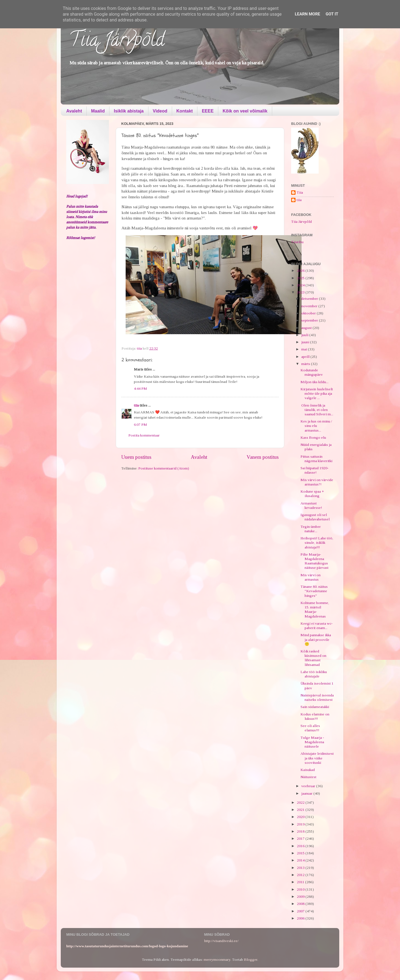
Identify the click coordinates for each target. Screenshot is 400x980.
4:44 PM (140, 389)
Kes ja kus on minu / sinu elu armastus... (316, 426)
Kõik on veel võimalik (245, 111)
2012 (301, 875)
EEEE (208, 111)
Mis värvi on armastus (311, 577)
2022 (301, 802)
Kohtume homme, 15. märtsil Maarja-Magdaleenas (315, 610)
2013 (301, 868)
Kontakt (185, 111)
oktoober (309, 313)
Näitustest (308, 777)
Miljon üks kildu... (315, 382)
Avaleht (74, 111)
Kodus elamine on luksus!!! (315, 716)
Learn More (307, 14)
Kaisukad (308, 770)
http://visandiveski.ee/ (221, 941)
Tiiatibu (297, 242)
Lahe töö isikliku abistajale (314, 674)
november (310, 306)
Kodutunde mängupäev (312, 372)
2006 (301, 918)
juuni (306, 342)
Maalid (98, 111)
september (310, 320)
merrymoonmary (217, 960)
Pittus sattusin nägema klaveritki (316, 459)
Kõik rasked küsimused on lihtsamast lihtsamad (313, 658)
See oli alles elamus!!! (310, 728)
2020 (301, 817)
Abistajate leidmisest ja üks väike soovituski (317, 758)
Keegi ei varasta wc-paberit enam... (317, 626)
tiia (136, 405)
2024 (301, 285)
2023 (301, 292)
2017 (301, 838)
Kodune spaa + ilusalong (312, 494)
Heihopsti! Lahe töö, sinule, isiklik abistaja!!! (317, 543)
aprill (306, 357)
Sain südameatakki (315, 707)
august (307, 328)
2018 (301, 831)
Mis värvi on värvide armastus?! (317, 482)
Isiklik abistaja (129, 111)
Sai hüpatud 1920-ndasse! (315, 470)
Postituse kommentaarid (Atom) (164, 468)
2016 (301, 846)
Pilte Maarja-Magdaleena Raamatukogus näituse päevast (315, 561)
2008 (301, 904)
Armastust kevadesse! (311, 505)
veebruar (309, 786)
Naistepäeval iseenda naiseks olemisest (317, 697)
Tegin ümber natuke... (311, 529)
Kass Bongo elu (313, 437)
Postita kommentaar (144, 435)
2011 (301, 882)
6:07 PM (140, 425)
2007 (301, 911)
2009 (301, 897)
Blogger (251, 960)
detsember (310, 299)
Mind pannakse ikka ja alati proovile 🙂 (316, 639)
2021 (301, 810)
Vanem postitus (263, 457)
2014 (301, 860)
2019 (301, 824)
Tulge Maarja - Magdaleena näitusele (312, 742)
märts (306, 364)
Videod (160, 111)
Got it (332, 14)
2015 (301, 853)
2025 (301, 278)
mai (305, 349)
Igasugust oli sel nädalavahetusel (315, 517)
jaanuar (307, 793)
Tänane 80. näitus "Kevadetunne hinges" (314, 591)
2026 (301, 271)
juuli (305, 335)
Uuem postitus (136, 457)
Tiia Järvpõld (117, 42)
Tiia (300, 192)
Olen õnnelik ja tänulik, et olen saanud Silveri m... (317, 410)
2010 (301, 889)
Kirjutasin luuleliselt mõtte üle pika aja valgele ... (317, 393)
